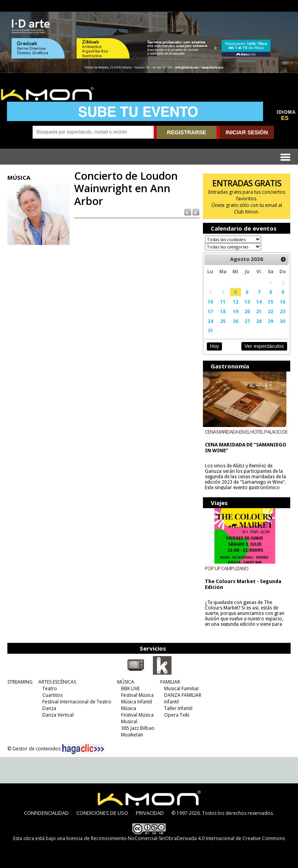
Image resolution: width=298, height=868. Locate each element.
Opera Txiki (177, 715)
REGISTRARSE (186, 132)
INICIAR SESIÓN (247, 132)
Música (129, 708)
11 (223, 302)
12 (236, 302)
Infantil (172, 702)
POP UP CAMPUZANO (227, 568)
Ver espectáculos (264, 346)
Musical (129, 721)
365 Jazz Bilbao (138, 728)
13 (247, 302)
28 (259, 321)
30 (282, 321)
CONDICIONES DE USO (102, 813)
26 (236, 321)
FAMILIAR (170, 682)
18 (223, 311)
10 (210, 302)
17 (210, 311)
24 (210, 321)
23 (282, 311)
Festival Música (137, 695)
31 (210, 330)
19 (236, 311)
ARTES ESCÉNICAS (57, 682)
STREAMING (20, 682)
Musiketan (132, 735)
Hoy (214, 346)
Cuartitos (52, 695)
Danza (49, 708)
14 (259, 302)
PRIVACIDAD (150, 813)
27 (247, 321)
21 (259, 311)
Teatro (50, 688)
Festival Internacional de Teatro (77, 702)
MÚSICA (126, 682)
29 (270, 321)
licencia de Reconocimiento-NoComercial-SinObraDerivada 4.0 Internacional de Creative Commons (176, 838)
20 (247, 311)
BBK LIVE (130, 688)
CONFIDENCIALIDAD (46, 813)
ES (285, 118)
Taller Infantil (178, 708)
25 (223, 321)
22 (270, 311)
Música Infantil (137, 702)
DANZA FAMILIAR (183, 695)
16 (282, 302)
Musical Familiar (182, 688)
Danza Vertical (58, 715)
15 (270, 302)
